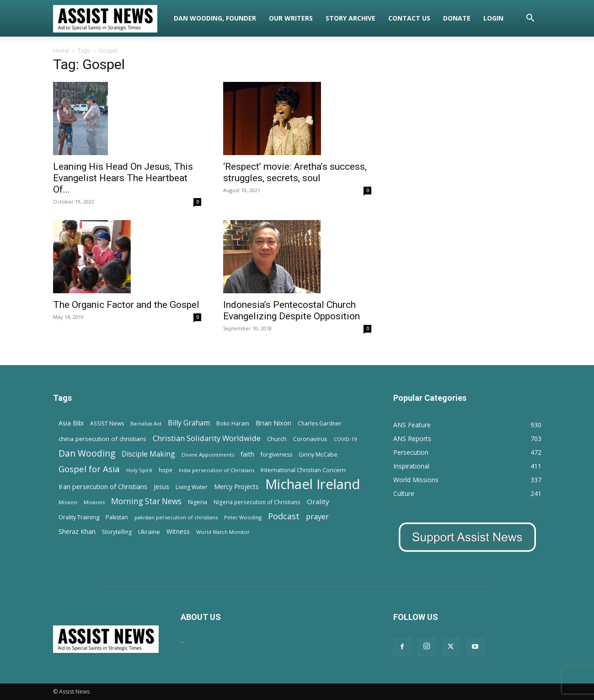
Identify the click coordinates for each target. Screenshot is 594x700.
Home (61, 51)
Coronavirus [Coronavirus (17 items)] (310, 439)
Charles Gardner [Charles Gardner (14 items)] (320, 423)
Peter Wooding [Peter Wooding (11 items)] (243, 517)
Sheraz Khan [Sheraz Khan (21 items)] (77, 531)
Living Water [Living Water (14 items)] (192, 487)
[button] (530, 19)
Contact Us (409, 18)
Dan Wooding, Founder (215, 18)
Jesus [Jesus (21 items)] (161, 487)
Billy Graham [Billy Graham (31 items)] (189, 423)
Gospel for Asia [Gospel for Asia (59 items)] (89, 469)
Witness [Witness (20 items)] (178, 531)
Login (493, 18)
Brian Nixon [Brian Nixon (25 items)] (273, 423)
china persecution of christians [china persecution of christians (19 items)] (102, 439)
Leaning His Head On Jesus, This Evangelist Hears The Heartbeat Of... (123, 178)
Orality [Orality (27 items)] (318, 501)
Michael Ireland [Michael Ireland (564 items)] (313, 484)
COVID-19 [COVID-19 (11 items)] (345, 439)
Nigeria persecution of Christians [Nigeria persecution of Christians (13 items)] (257, 502)
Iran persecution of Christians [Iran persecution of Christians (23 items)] (103, 487)
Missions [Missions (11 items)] (94, 502)
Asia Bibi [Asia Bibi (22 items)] (71, 423)
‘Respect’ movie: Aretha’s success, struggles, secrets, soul (295, 172)
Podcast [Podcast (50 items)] (284, 516)
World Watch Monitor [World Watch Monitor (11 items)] (223, 532)
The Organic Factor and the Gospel (126, 305)
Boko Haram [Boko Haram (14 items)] (233, 423)
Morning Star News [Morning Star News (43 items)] (146, 501)
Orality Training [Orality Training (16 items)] (79, 517)
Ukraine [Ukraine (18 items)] (149, 532)
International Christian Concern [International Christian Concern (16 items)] (303, 470)
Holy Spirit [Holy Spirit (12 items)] (139, 470)
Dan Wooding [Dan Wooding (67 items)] (87, 453)
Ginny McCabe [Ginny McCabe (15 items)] (318, 455)
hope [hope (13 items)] (166, 470)
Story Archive (351, 18)
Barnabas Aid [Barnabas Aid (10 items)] (146, 424)
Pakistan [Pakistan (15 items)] (117, 517)
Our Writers (291, 18)
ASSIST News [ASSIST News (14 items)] (107, 423)
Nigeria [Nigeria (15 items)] (198, 502)
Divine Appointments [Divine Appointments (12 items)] (208, 455)
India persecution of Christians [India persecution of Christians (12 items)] (217, 470)
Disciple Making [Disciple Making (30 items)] (148, 454)
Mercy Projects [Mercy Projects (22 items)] (236, 487)
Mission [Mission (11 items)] (68, 502)
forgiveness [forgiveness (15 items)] (276, 455)
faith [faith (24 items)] (247, 454)
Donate (457, 18)
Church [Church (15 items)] (277, 439)
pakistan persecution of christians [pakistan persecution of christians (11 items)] (176, 517)
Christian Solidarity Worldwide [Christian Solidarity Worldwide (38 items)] (207, 438)
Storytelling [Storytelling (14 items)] (117, 532)
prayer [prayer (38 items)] (317, 516)
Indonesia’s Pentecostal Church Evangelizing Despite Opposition (292, 310)
